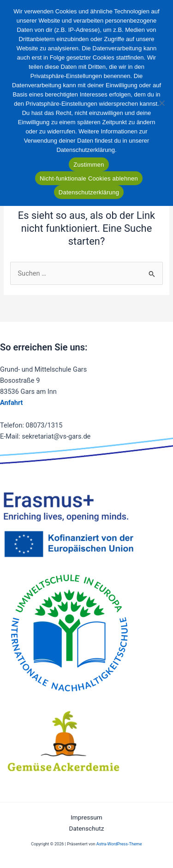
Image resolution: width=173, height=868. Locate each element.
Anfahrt (12, 403)
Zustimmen (89, 165)
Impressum (86, 817)
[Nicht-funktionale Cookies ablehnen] (161, 103)
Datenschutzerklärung (89, 192)
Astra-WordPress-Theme (119, 844)
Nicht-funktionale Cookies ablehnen (89, 178)
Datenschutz (86, 828)
